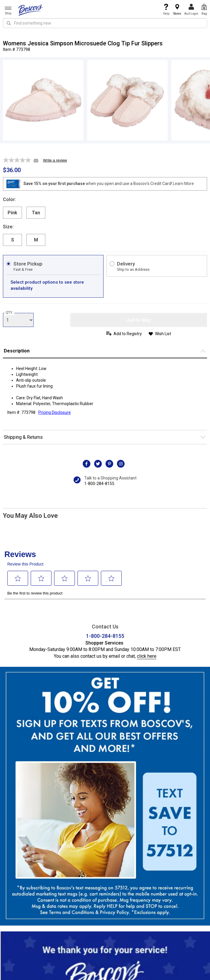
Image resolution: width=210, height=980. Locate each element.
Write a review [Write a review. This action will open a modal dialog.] (55, 160)
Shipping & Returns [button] (23, 437)
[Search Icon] (9, 23)
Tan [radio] (36, 213)
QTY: (9, 313)
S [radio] (13, 240)
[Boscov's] (31, 10)
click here (147, 656)
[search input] (105, 23)
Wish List (163, 334)
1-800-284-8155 (99, 484)
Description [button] (17, 351)
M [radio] (36, 240)
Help (166, 10)
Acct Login (191, 10)
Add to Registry (128, 334)
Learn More (183, 184)
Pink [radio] (12, 213)
